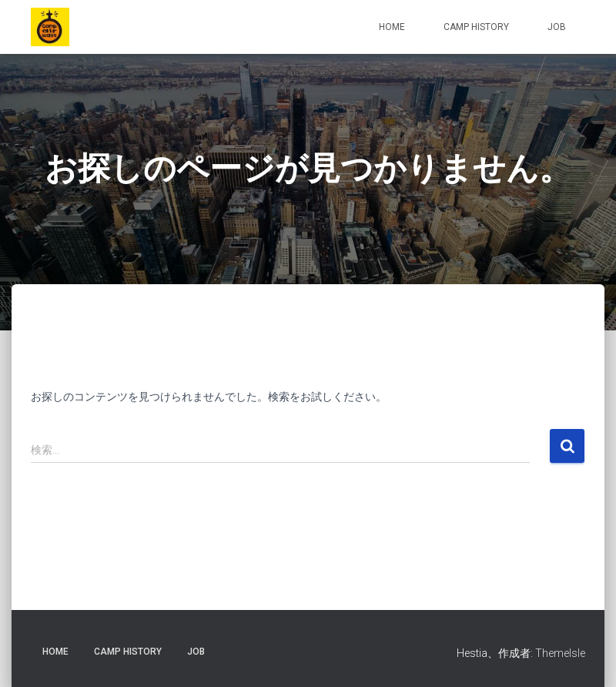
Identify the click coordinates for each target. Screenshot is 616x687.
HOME (392, 27)
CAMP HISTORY (476, 27)
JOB (557, 27)
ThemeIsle (560, 653)
